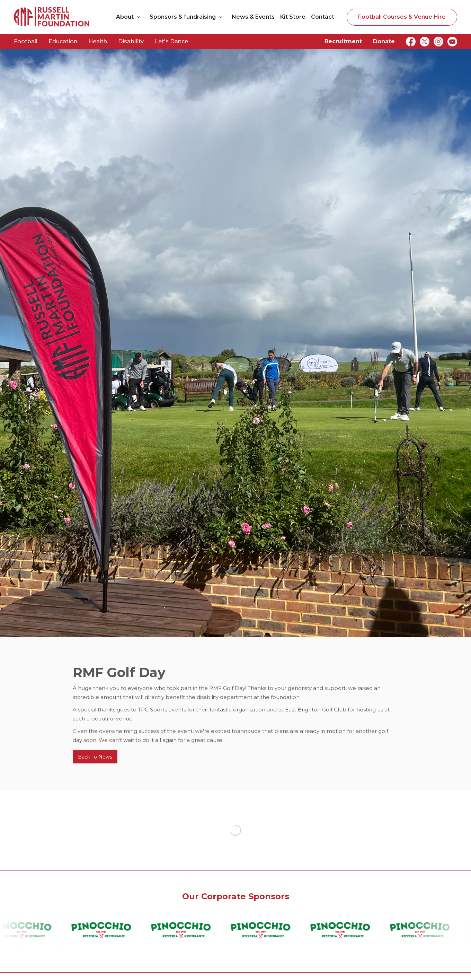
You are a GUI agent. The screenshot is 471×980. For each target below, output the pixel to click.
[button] (130, 17)
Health (98, 41)
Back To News (95, 757)
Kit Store (293, 17)
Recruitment (343, 41)
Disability (131, 41)
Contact (323, 17)
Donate (384, 41)
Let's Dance (171, 41)
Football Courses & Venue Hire (402, 17)
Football (26, 41)
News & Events (253, 17)
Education (63, 41)
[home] (52, 17)
